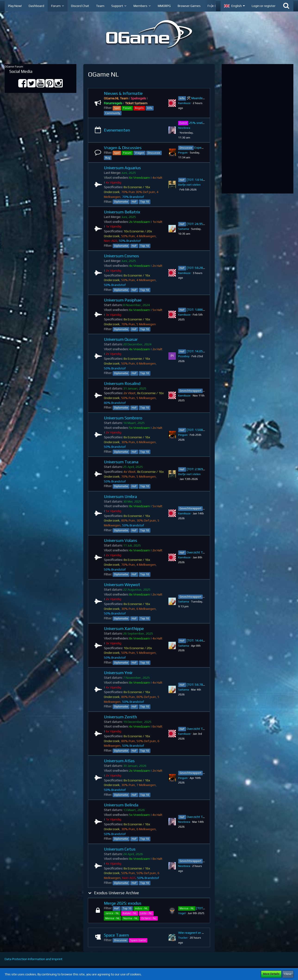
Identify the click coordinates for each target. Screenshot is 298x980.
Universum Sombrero (123, 418)
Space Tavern (116, 935)
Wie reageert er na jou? (195, 933)
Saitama (184, 229)
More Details (271, 974)
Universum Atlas (119, 761)
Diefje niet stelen (189, 185)
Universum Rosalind (122, 383)
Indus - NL (141, 908)
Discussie (154, 153)
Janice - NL (112, 913)
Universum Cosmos (121, 256)
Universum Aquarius (122, 168)
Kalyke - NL (130, 913)
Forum (127, 108)
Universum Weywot (122, 585)
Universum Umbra (120, 496)
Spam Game (138, 940)
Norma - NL (131, 918)
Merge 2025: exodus (123, 903)
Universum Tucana (121, 462)
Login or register (264, 6)
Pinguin (183, 153)
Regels (139, 108)
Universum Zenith (120, 717)
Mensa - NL (113, 918)
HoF (134, 202)
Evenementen (117, 130)
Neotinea (184, 128)
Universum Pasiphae (123, 300)
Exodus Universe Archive (116, 893)
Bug (108, 158)
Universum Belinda (121, 805)
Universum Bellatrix (122, 212)
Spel (117, 108)
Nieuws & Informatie (123, 93)
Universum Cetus (120, 849)
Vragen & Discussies (123, 148)
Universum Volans (121, 540)
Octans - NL (149, 918)
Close (288, 974)
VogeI (182, 913)
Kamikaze (184, 103)
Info (150, 108)
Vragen (140, 153)
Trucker (183, 938)
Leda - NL (146, 913)
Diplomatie (121, 202)
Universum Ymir (118, 673)
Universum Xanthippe (124, 628)
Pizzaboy (184, 356)
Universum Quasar (121, 339)
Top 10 (145, 202)
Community (113, 113)
